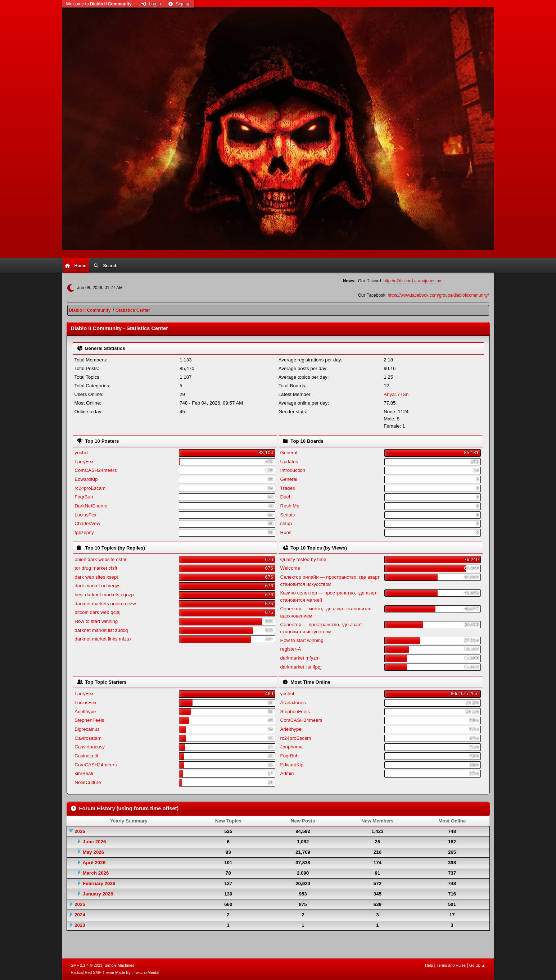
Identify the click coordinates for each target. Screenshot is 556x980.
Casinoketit (86, 756)
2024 (80, 915)
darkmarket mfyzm (300, 658)
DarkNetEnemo (91, 506)
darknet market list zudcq (101, 630)
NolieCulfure (88, 782)
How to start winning (96, 621)
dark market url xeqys (97, 586)
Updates (289, 462)
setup (286, 523)
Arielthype (85, 712)
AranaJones (293, 703)
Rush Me (290, 506)
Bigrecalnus (87, 729)
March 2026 (96, 873)
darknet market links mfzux (103, 639)
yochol (82, 453)
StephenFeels (89, 720)
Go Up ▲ (477, 965)
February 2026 (99, 883)
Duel (285, 497)
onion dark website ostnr (100, 559)
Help (429, 965)
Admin (287, 773)
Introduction (293, 470)
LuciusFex (85, 515)
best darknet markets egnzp (104, 595)
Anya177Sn (396, 394)
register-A (291, 649)
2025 (80, 904)
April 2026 (94, 863)
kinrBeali (84, 773)
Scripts (288, 515)
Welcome (290, 568)
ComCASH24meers (96, 470)
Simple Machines (119, 965)
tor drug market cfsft (96, 568)
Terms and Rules (451, 965)
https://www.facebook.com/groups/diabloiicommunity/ (438, 295)
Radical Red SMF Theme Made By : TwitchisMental (115, 972)
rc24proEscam (90, 488)
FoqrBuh (84, 497)
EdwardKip (86, 479)
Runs (286, 532)
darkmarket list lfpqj (301, 667)
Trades (288, 488)
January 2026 (98, 894)
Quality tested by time (303, 559)
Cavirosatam (88, 738)
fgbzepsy (84, 532)
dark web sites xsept (96, 577)
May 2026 (93, 852)
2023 (80, 925)
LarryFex (84, 462)
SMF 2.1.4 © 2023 (87, 965)
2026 (80, 831)
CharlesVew (87, 523)
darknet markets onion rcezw (105, 604)
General (289, 453)
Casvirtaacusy (90, 747)
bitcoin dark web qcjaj (97, 612)
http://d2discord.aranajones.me (413, 281)
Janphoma (291, 747)
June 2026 (94, 842)
